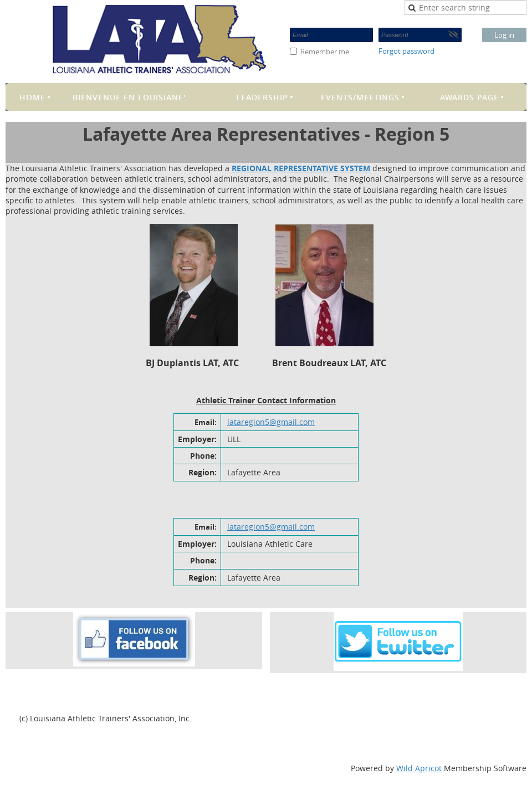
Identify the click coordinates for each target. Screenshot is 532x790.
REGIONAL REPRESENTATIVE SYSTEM (301, 168)
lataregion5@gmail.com (271, 422)
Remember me (325, 52)
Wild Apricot (419, 768)
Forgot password (406, 51)
